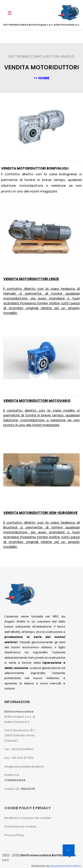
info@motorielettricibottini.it (24, 767)
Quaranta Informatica (66, 866)
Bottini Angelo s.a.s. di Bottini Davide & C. (20, 717)
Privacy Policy (14, 835)
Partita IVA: (15, 778)
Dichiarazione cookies (20, 826)
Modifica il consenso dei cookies (28, 818)
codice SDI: (20, 789)
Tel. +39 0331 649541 (19, 749)
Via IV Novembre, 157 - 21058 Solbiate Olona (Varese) (20, 735)
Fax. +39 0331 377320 (19, 758)
